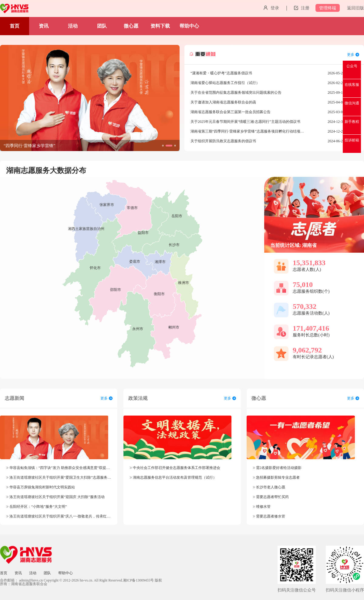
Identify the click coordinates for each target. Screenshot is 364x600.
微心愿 (131, 26)
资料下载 (160, 26)
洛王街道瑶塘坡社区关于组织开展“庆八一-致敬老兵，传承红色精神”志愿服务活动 (74, 516)
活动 (73, 26)
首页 (15, 26)
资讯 (44, 26)
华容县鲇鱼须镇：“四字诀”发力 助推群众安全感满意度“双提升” (59, 468)
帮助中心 (189, 26)
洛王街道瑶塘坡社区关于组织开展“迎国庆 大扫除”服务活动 (55, 497)
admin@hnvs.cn (31, 580)
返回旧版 (356, 8)
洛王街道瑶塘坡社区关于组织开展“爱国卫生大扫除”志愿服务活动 (60, 477)
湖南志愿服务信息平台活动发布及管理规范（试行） (173, 477)
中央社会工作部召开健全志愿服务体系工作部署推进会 (175, 468)
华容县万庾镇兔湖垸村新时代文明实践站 (40, 487)
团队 (102, 26)
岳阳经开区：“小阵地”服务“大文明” (36, 507)
